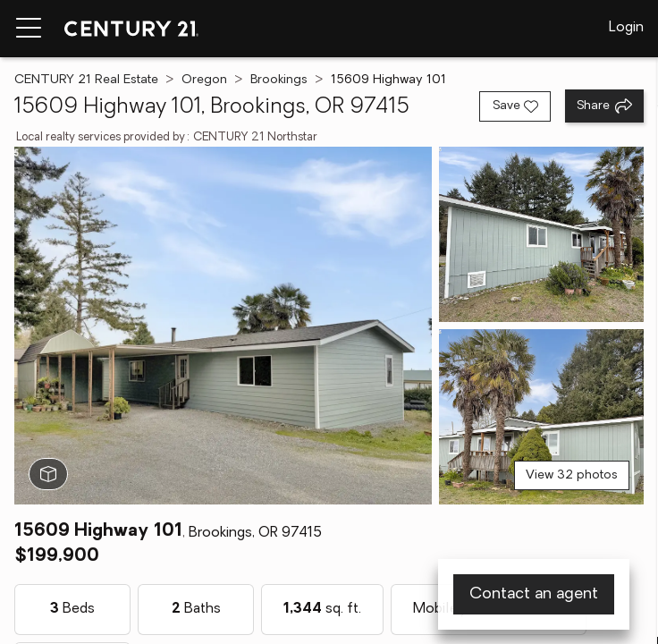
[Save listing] (515, 106)
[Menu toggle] (29, 29)
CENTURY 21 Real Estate (86, 80)
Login (626, 28)
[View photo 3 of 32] (541, 417)
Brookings (279, 80)
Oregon (204, 80)
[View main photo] (223, 326)
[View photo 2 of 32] (541, 234)
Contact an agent (534, 594)
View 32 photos (572, 475)
